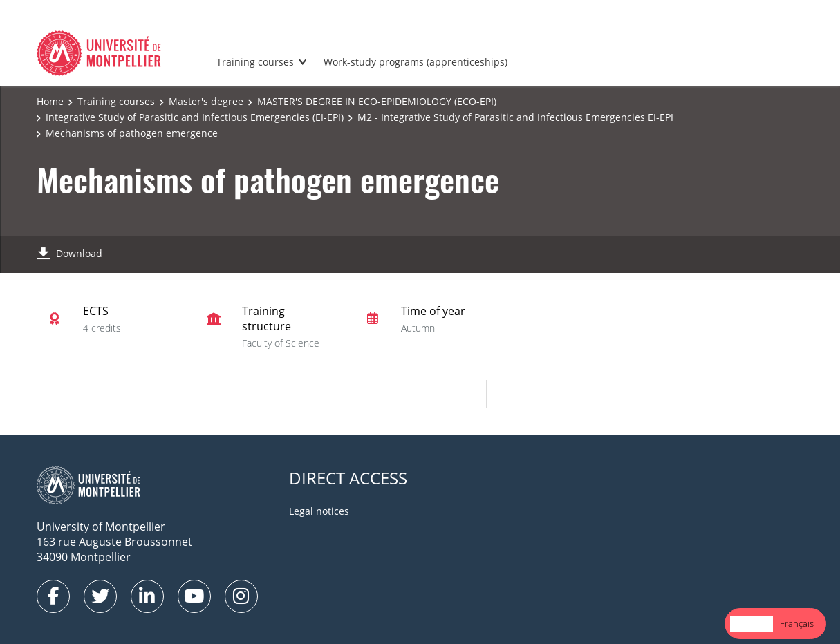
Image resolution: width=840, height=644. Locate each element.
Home (50, 101)
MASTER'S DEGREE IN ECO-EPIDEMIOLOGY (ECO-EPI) (377, 101)
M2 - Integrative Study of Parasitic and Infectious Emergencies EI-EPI (515, 117)
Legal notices (319, 511)
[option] (797, 624)
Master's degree (206, 101)
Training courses (255, 62)
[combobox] (752, 624)
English (752, 623)
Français (797, 623)
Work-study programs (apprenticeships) (416, 62)
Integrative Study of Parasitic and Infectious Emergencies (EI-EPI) (195, 117)
